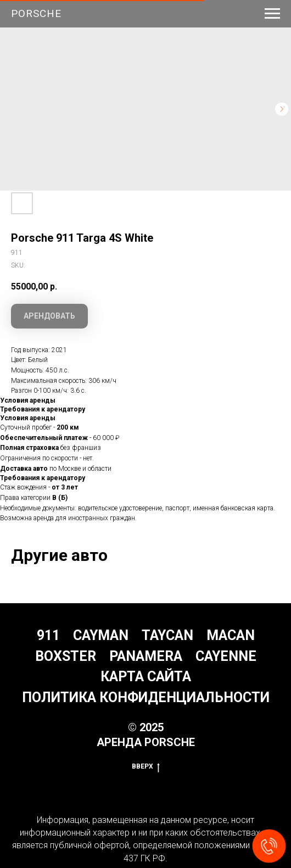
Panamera (146, 656)
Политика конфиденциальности (146, 697)
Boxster (66, 656)
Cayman (101, 635)
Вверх (146, 767)
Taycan (167, 635)
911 (48, 635)
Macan (231, 635)
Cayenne (226, 656)
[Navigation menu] (272, 14)
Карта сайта (146, 677)
